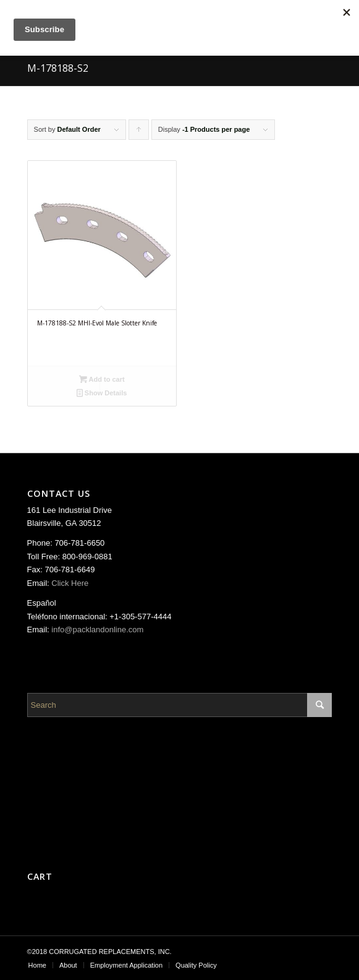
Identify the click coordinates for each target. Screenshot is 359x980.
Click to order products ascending (139, 133)
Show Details (102, 393)
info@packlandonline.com (97, 630)
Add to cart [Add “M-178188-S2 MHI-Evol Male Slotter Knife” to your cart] (102, 379)
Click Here (70, 583)
